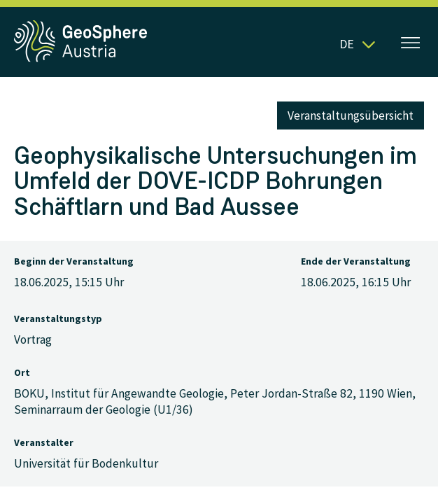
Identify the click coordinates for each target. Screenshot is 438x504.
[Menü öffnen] (411, 44)
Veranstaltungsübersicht (351, 115)
